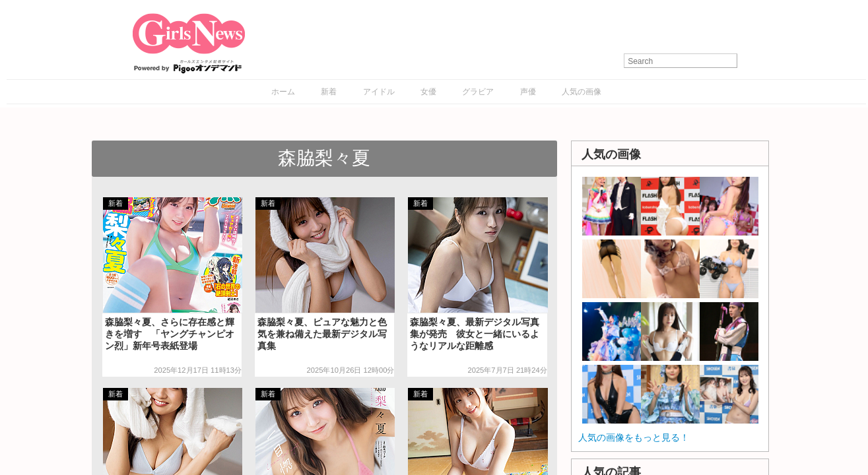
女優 (428, 92)
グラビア (478, 92)
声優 (528, 92)
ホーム (283, 92)
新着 (329, 92)
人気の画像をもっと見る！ (634, 437)
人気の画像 (582, 92)
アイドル (379, 92)
